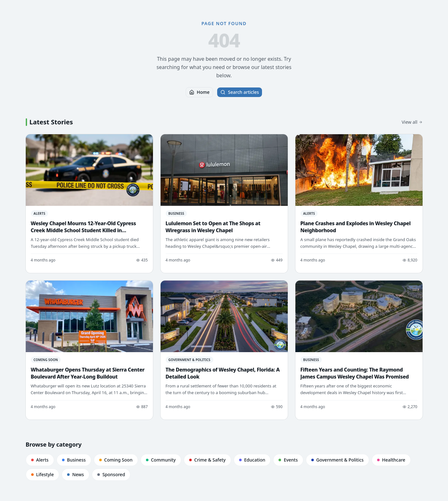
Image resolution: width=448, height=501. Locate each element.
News (76, 474)
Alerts (40, 460)
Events (288, 460)
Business (74, 460)
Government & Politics (338, 460)
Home (199, 92)
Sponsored (111, 474)
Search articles (240, 92)
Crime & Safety (207, 460)
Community (161, 460)
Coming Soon (116, 460)
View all (412, 122)
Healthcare (391, 460)
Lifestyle (43, 474)
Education (252, 460)
